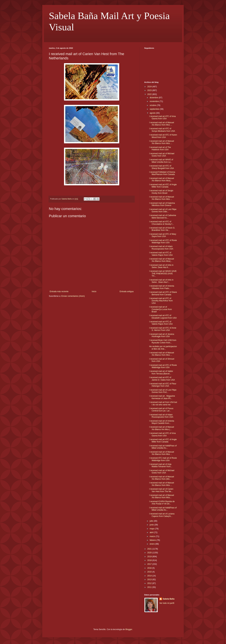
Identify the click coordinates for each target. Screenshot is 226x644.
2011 (150, 587)
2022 (150, 94)
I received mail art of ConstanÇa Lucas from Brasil (161, 309)
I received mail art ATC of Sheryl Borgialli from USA (162, 167)
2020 (150, 553)
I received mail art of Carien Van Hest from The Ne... (161, 490)
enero (152, 544)
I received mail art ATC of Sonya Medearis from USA (162, 130)
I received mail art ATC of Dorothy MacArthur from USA (161, 301)
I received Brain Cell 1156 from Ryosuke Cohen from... (163, 341)
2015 (150, 572)
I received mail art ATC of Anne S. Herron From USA (163, 329)
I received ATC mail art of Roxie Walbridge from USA (163, 459)
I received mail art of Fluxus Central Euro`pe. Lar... (161, 410)
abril (152, 532)
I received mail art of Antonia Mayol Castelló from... (162, 422)
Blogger (129, 629)
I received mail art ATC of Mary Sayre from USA (163, 235)
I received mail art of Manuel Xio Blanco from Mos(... (162, 179)
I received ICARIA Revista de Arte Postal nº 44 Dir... (162, 503)
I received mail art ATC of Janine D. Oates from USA (162, 379)
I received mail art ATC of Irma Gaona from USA (162, 117)
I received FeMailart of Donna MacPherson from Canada (162, 173)
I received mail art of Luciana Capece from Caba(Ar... (162, 515)
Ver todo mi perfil (167, 603)
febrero (153, 540)
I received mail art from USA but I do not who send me (163, 403)
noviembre (155, 101)
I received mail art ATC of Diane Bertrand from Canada (163, 293)
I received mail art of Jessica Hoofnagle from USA (162, 335)
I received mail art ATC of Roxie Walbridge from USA (163, 241)
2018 (150, 560)
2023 (150, 90)
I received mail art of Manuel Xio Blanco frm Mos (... (162, 428)
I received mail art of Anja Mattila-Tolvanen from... (161, 465)
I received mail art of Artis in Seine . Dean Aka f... (161, 281)
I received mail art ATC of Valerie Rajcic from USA (161, 254)
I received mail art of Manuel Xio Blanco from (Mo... (162, 478)
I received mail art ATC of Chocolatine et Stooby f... (161, 223)
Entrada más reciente (59, 291)
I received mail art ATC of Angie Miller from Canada (163, 186)
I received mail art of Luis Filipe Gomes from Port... (163, 391)
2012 (150, 583)
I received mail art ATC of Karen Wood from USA (163, 136)
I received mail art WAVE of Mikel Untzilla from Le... (161, 161)
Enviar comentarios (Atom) (73, 296)
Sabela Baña (169, 599)
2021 (150, 549)
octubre (153, 105)
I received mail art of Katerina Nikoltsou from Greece (162, 204)
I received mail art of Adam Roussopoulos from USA (161, 248)
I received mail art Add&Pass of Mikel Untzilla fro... (163, 447)
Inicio (94, 291)
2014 (150, 576)
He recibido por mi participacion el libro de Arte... (163, 348)
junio (152, 525)
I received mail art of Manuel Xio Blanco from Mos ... (162, 124)
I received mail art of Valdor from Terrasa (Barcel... (161, 372)
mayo (152, 529)
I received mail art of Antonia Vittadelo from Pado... (162, 287)
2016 (150, 568)
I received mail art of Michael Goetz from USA (162, 155)
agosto (153, 113)
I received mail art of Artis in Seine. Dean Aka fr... (161, 266)
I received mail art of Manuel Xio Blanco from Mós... (162, 496)
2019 (150, 557)
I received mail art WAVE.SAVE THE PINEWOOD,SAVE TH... (163, 274)
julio (152, 521)
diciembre (154, 98)
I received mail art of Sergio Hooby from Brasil (161, 192)
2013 (150, 580)
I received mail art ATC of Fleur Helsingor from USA (163, 385)
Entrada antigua (127, 291)
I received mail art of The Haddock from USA (160, 148)
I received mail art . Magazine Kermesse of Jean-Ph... (162, 397)
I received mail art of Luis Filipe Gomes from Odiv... (163, 210)
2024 (150, 87)
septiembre (155, 109)
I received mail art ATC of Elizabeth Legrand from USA (163, 317)
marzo (153, 536)
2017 (150, 564)
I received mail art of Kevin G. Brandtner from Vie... (162, 229)
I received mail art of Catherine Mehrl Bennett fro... (163, 217)
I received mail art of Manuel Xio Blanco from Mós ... (162, 142)
